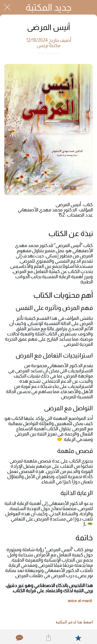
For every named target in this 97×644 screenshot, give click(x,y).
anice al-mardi (80, 601)
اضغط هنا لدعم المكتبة (74, 622)
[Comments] (19, 638)
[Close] (7, 7)
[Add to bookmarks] (78, 638)
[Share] (48, 638)
